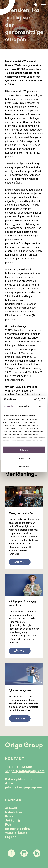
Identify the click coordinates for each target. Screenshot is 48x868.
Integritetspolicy (18, 829)
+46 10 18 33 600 (18, 767)
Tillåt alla (24, 450)
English (11, 837)
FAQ (8, 825)
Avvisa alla (24, 467)
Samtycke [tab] (9, 406)
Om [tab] (39, 406)
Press (9, 817)
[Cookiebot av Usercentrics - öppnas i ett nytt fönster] (34, 399)
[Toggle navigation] (43, 5)
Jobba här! (13, 821)
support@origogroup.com (25, 771)
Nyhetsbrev (14, 812)
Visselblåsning (16, 833)
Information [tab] (24, 406)
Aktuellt (11, 808)
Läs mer (20, 562)
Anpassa (24, 458)
